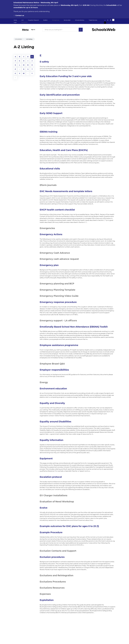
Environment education (53, 389)
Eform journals (48, 185)
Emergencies (56, 20)
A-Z (22, 20)
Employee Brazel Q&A (52, 364)
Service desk (67, 20)
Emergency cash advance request (59, 259)
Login (15, 22)
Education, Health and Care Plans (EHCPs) (64, 150)
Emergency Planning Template (58, 290)
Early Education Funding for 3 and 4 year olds (66, 76)
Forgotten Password (33, 20)
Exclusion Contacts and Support (58, 551)
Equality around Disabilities (55, 422)
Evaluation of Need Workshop (57, 502)
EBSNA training (49, 132)
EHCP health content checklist (57, 210)
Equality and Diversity (52, 403)
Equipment (46, 458)
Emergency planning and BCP (57, 284)
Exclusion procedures (52, 557)
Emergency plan (49, 265)
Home (15, 20)
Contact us (20, 15)
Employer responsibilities (54, 370)
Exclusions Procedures (53, 582)
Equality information (51, 440)
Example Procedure (51, 532)
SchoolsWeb (19, 39)
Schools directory (80, 20)
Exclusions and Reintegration (57, 575)
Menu (25, 30)
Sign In (33, 30)
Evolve (44, 508)
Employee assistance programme (59, 345)
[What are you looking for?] (63, 30)
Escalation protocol (51, 477)
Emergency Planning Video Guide (59, 296)
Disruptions (24, 22)
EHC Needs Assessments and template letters (66, 191)
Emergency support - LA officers (58, 321)
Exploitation (47, 600)
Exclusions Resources (52, 588)
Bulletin (45, 20)
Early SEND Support (51, 113)
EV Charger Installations (54, 495)
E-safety (44, 62)
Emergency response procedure (58, 302)
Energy (44, 382)
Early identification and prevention (60, 95)
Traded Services (93, 20)
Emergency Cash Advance (55, 253)
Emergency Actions (51, 234)
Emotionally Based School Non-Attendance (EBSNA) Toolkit (74, 327)
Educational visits (50, 169)
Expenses (45, 594)
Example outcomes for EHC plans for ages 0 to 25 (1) (69, 526)
